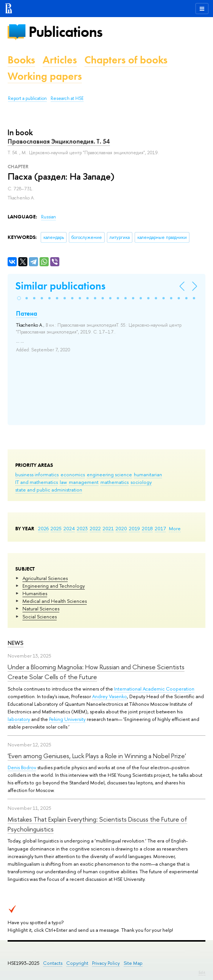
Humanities (35, 593)
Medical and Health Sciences (55, 601)
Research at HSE (67, 98)
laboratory (19, 719)
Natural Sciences (41, 609)
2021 (108, 528)
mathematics (114, 482)
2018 (147, 528)
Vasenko (118, 696)
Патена (27, 313)
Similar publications (60, 286)
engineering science (109, 474)
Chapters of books (126, 60)
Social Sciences (40, 616)
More (175, 528)
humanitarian (148, 474)
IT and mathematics (37, 482)
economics (73, 474)
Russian (48, 217)
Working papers (45, 76)
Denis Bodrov (22, 767)
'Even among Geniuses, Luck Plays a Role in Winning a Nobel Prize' (97, 756)
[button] (19, 298)
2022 (95, 528)
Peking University (67, 719)
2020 (121, 528)
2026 (43, 528)
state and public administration (49, 490)
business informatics (37, 474)
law (63, 482)
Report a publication (27, 98)
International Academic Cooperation (154, 689)
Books (21, 60)
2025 (56, 528)
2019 (134, 528)
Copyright (77, 963)
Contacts (53, 963)
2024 (69, 528)
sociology (141, 482)
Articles (60, 60)
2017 (160, 528)
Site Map (133, 963)
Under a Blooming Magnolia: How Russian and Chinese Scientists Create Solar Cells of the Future (96, 672)
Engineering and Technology (54, 586)
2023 (82, 528)
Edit (202, 972)
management (84, 482)
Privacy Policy (106, 963)
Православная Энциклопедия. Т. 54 (59, 141)
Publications (65, 32)
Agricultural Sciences (45, 578)
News (16, 643)
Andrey (100, 696)
